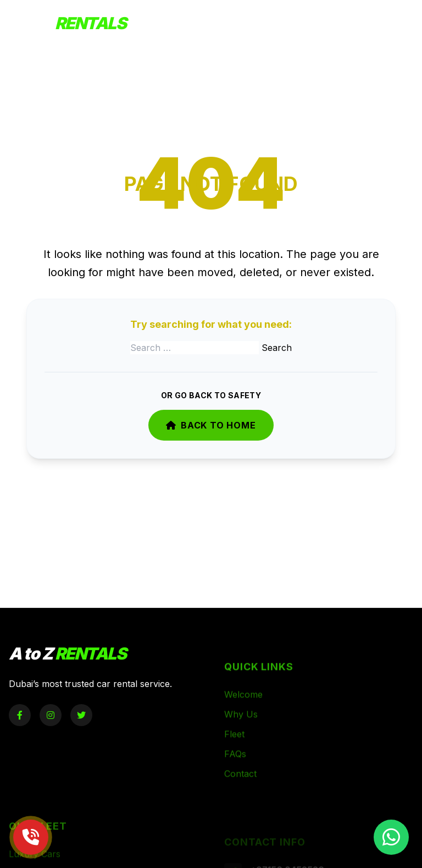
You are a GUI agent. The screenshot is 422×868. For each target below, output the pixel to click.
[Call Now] (31, 837)
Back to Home (211, 425)
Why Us (241, 726)
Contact (240, 785)
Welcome (243, 706)
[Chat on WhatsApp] (391, 837)
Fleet (234, 746)
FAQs (235, 766)
